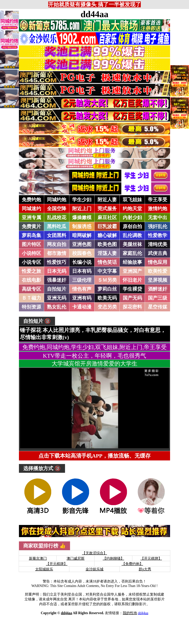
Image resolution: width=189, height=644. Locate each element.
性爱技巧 (57, 262)
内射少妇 (132, 218)
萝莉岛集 (31, 235)
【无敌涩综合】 (94, 553)
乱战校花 (57, 218)
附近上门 (82, 209)
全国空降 (57, 209)
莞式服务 (107, 209)
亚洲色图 (82, 244)
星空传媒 (158, 307)
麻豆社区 (107, 218)
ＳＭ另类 (107, 280)
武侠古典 (158, 253)
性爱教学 (158, 235)
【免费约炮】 (132, 564)
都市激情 (57, 253)
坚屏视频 (158, 280)
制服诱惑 (82, 226)
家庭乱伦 (132, 253)
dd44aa (94, 14)
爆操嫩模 (82, 218)
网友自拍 (57, 244)
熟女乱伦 (57, 307)
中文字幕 (107, 271)
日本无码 (57, 271)
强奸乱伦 (158, 226)
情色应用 (158, 262)
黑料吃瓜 (57, 226)
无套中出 (158, 218)
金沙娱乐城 (94, 569)
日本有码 (82, 271)
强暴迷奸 (57, 280)
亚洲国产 (132, 271)
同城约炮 (57, 200)
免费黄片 (31, 226)
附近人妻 (107, 200)
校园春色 (82, 253)
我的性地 (130, 613)
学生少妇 (82, 200)
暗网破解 (82, 235)
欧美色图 (107, 244)
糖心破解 (107, 235)
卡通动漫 (82, 307)
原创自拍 (132, 226)
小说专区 (31, 262)
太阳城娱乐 (44, 569)
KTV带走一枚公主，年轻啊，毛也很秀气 (94, 356)
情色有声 (82, 289)
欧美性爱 (158, 271)
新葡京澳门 (38, 558)
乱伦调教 (132, 235)
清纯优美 (158, 244)
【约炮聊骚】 (113, 558)
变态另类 (107, 307)
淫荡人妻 (107, 253)
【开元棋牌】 (151, 558)
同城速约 (31, 209)
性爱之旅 (31, 271)
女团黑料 (57, 235)
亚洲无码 (57, 298)
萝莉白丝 (107, 289)
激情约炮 (158, 209)
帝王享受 (158, 200)
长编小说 (82, 262)
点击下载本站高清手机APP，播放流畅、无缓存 (94, 456)
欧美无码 (107, 298)
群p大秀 (145, 569)
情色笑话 (107, 262)
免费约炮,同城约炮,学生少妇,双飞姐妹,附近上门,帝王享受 (94, 347)
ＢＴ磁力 (31, 298)
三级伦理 (82, 280)
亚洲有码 (82, 298)
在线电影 (31, 280)
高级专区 (31, 289)
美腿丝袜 (132, 244)
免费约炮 (31, 200)
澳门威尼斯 (76, 558)
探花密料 (132, 307)
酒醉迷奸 (158, 289)
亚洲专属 (31, 218)
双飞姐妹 (132, 200)
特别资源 (31, 307)
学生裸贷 (132, 289)
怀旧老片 (132, 280)
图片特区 (31, 244)
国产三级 (158, 298)
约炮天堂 (132, 209)
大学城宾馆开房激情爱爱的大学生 (94, 364)
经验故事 (132, 262)
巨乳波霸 (107, 226)
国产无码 (132, 298)
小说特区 (31, 253)
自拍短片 (57, 289)
